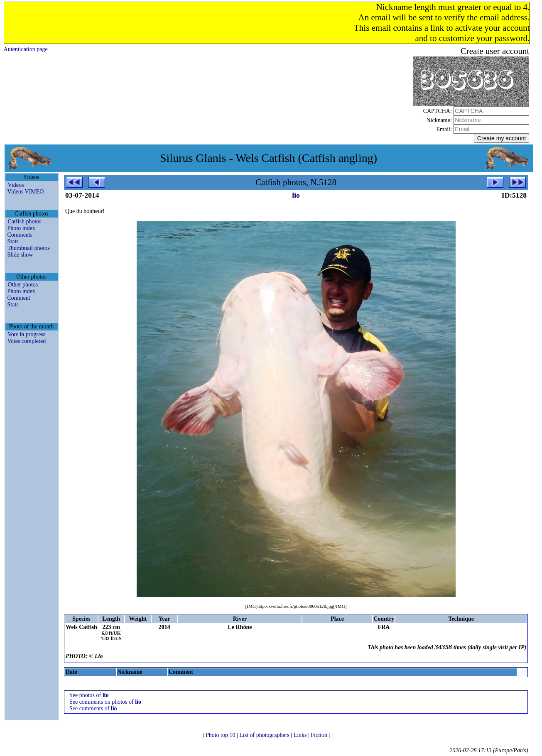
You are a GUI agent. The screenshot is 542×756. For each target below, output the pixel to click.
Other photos (23, 285)
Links (301, 735)
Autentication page (26, 49)
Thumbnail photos (29, 248)
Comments (20, 235)
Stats (13, 241)
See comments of (93, 708)
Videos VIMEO (26, 192)
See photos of (89, 695)
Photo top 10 (221, 735)
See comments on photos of (105, 702)
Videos (16, 185)
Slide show (20, 255)
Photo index (21, 228)
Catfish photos (25, 221)
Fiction (320, 735)
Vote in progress (27, 334)
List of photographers (265, 735)
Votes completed (27, 341)
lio (296, 195)
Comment (19, 298)
